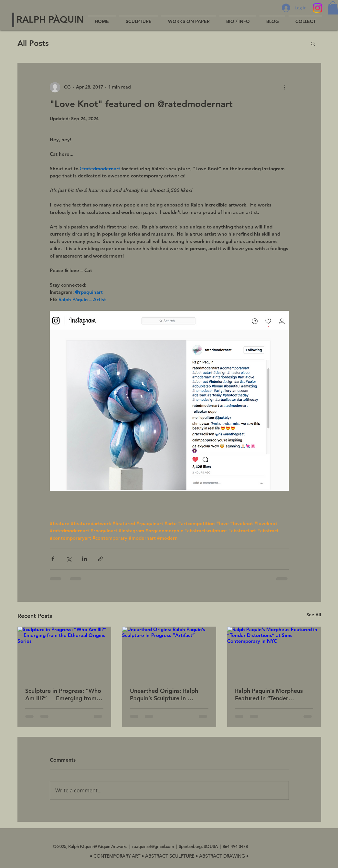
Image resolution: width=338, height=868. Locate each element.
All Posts (33, 43)
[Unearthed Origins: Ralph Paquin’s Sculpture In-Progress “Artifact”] (169, 653)
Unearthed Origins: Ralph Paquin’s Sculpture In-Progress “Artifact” (164, 694)
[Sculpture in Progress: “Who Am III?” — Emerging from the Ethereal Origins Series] (64, 653)
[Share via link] (100, 559)
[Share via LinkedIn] (84, 559)
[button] (313, 43)
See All (314, 615)
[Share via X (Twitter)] (69, 559)
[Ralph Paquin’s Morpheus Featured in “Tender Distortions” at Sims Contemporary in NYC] (274, 653)
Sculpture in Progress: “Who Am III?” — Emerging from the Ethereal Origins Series (63, 694)
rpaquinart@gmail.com (153, 847)
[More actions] (285, 87)
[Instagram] (317, 8)
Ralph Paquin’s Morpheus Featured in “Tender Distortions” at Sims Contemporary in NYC (269, 694)
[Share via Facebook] (53, 559)
